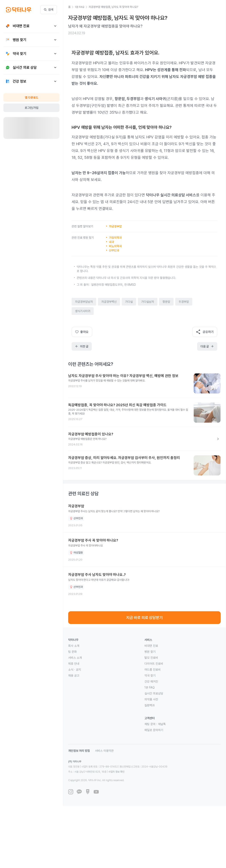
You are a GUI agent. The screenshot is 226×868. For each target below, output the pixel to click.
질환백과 (150, 705)
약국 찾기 (150, 676)
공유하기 (205, 332)
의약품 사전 (151, 699)
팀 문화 (72, 652)
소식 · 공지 (75, 670)
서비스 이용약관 (104, 751)
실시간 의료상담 (154, 693)
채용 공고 (74, 676)
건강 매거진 (151, 681)
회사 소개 (74, 646)
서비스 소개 (75, 658)
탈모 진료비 (151, 658)
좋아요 (82, 332)
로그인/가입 (32, 108)
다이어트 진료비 (154, 664)
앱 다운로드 (32, 98)
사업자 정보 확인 (116, 772)
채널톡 (162, 724)
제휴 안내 (74, 664)
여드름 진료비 (153, 670)
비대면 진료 (151, 646)
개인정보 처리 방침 (79, 751)
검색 (49, 10)
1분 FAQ (150, 687)
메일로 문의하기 (154, 730)
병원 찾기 (150, 652)
